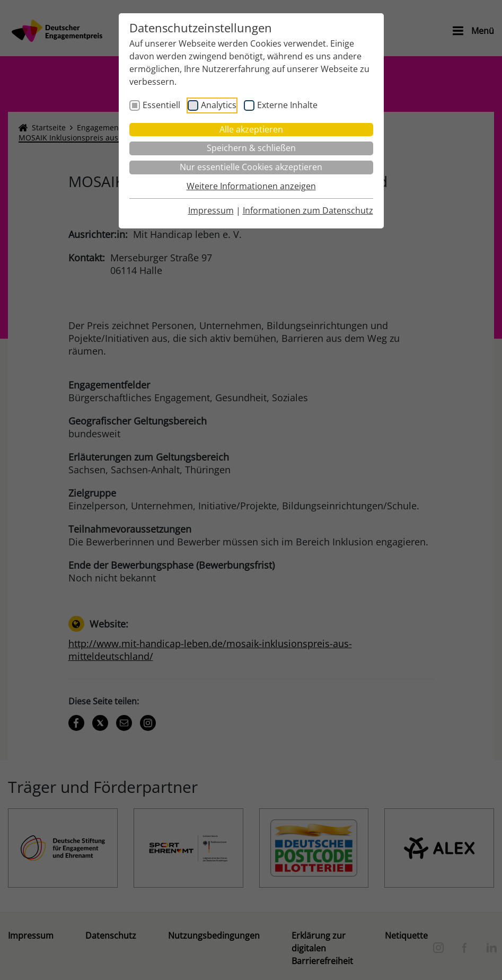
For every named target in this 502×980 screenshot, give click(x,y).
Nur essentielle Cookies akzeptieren (251, 167)
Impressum (211, 210)
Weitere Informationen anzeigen (251, 186)
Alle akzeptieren (251, 129)
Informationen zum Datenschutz (308, 210)
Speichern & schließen (251, 148)
